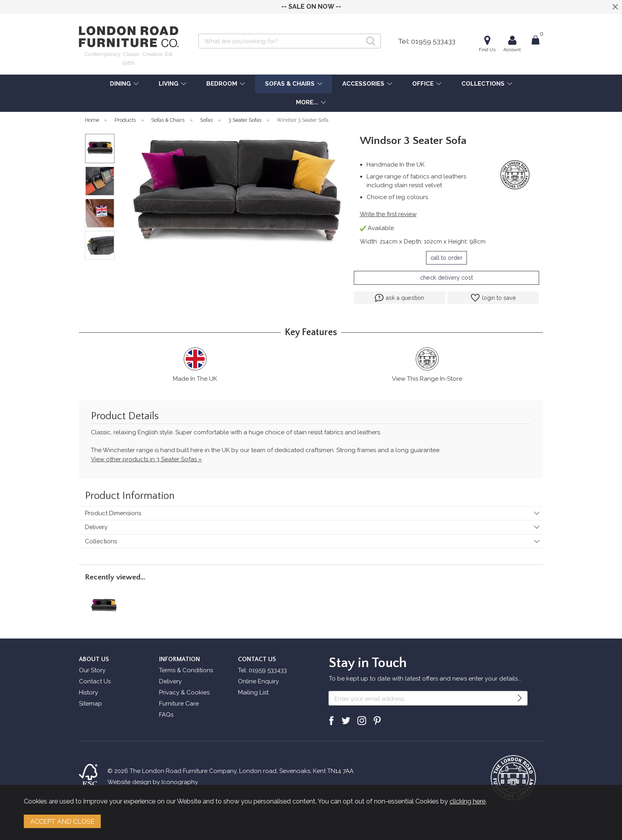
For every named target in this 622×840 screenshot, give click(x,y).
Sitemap (90, 704)
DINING (120, 84)
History (88, 692)
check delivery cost (446, 278)
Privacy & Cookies (184, 692)
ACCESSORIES (363, 84)
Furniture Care (179, 704)
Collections (101, 541)
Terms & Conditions (186, 670)
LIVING (169, 84)
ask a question (399, 298)
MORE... (307, 102)
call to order (446, 258)
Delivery (96, 527)
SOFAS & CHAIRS (290, 84)
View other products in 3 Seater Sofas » (146, 459)
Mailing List (253, 692)
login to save (493, 298)
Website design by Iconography (153, 782)
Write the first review (388, 214)
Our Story (92, 670)
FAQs (166, 715)
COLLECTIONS (483, 84)
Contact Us (95, 681)
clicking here (467, 801)
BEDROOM (222, 84)
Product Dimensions (113, 513)
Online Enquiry (258, 681)
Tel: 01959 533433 (427, 41)
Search (199, 34)
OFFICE (423, 84)
